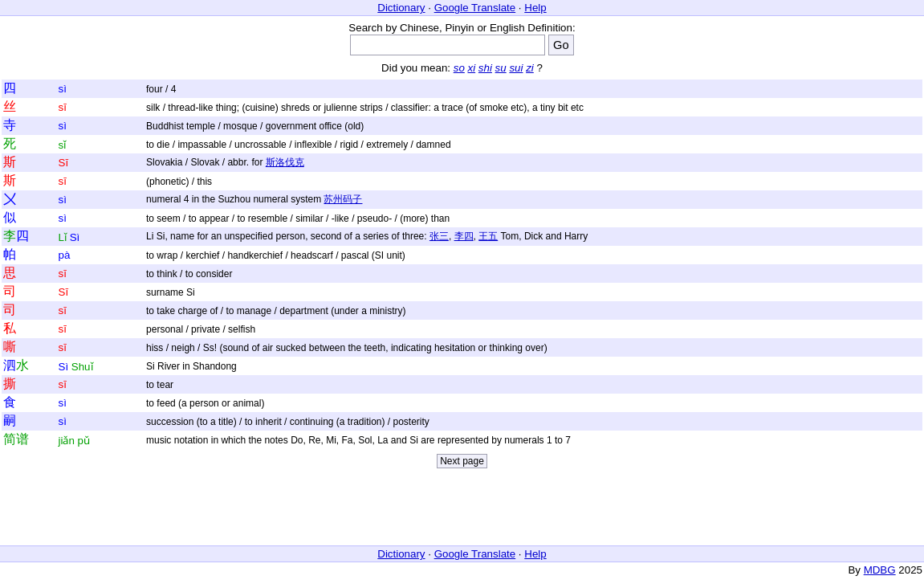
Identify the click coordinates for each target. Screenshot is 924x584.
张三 (439, 236)
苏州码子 (343, 199)
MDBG (880, 570)
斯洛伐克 (285, 162)
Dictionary (401, 8)
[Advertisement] (462, 511)
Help (535, 8)
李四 (464, 236)
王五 (488, 236)
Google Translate (475, 8)
